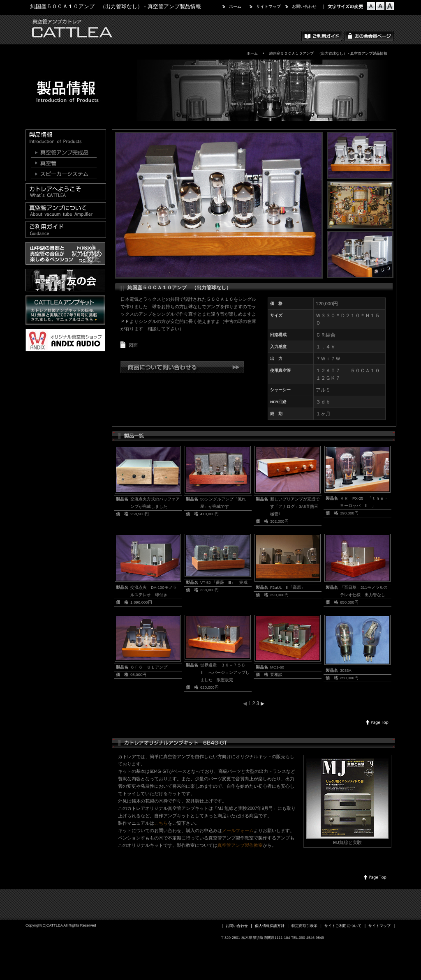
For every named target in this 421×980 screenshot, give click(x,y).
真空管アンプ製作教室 (240, 845)
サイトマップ (268, 6)
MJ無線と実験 (347, 842)
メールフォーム (238, 830)
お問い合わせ (304, 6)
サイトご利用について (343, 926)
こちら (161, 823)
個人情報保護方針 (270, 926)
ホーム (235, 6)
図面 (133, 345)
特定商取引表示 (304, 926)
